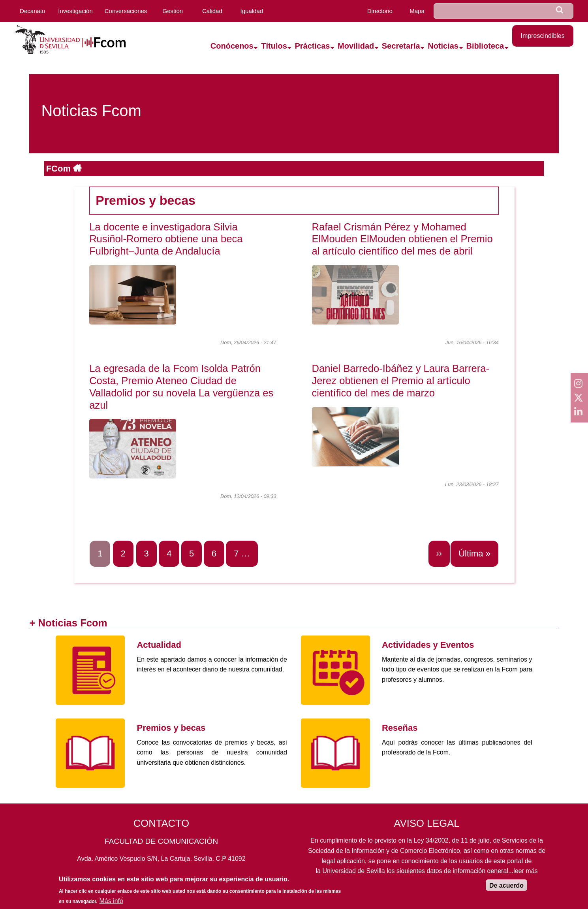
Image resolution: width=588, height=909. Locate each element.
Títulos (274, 46)
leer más (525, 871)
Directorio (380, 11)
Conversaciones (126, 11)
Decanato (32, 11)
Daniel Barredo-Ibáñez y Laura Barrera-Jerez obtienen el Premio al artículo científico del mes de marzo (401, 380)
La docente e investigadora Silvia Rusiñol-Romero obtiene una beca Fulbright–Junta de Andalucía (166, 239)
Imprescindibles (543, 36)
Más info (111, 903)
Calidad (212, 11)
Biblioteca (485, 46)
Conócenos (232, 46)
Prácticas (312, 46)
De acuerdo (506, 888)
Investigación (75, 11)
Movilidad (356, 46)
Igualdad (252, 11)
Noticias (443, 46)
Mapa (417, 11)
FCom (60, 169)
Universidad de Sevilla (353, 871)
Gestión (173, 11)
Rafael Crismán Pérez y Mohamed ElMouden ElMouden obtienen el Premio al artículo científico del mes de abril (402, 239)
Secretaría (401, 46)
